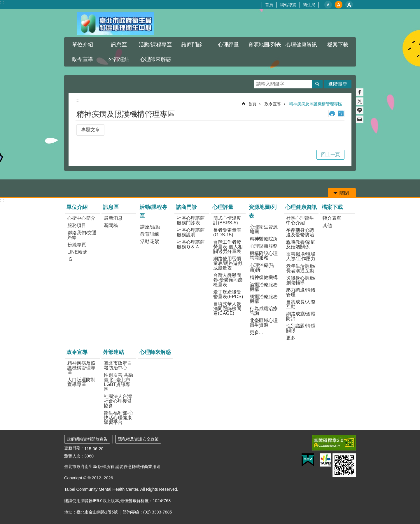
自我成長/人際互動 (301, 304)
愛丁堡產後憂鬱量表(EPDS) (228, 294)
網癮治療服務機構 (264, 299)
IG (70, 259)
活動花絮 (150, 241)
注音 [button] (341, 113)
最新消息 (113, 218)
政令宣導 (83, 59)
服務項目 (77, 225)
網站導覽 (288, 5)
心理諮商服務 (264, 246)
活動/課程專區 (155, 45)
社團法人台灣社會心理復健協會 (118, 401)
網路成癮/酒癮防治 (301, 316)
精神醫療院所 (264, 239)
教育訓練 (150, 234)
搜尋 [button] (317, 84)
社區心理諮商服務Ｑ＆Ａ (191, 244)
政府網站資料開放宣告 (87, 439)
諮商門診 (192, 45)
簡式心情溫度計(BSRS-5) (227, 220)
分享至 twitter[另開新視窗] (360, 101)
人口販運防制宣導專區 (81, 382)
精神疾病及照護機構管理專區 (316, 104)
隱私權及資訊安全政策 (138, 439)
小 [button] (328, 5)
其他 (327, 225)
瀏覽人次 (72, 456)
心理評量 (228, 45)
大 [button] (349, 5)
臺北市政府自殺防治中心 (118, 365)
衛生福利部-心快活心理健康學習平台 (119, 418)
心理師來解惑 (155, 59)
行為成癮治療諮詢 (264, 311)
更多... (256, 332)
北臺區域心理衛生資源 (264, 323)
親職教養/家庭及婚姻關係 (301, 244)
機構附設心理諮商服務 (264, 256)
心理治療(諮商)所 (262, 268)
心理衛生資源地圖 (264, 229)
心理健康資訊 (301, 45)
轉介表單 (332, 218)
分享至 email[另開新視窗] (360, 119)
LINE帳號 (77, 252)
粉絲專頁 (77, 245)
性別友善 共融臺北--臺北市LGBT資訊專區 (118, 382)
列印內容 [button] (332, 113)
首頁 (269, 5)
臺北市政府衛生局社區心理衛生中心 (115, 23)
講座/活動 (150, 227)
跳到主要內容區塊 (3, 3)
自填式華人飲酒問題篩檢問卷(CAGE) (227, 309)
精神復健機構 (264, 277)
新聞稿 (111, 225)
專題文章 (90, 130)
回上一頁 (330, 154)
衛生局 (309, 5)
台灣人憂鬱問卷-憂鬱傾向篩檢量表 (228, 280)
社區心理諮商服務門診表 (191, 220)
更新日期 (72, 448)
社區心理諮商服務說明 (191, 232)
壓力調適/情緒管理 (301, 292)
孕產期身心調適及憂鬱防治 (300, 232)
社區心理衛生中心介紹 (300, 220)
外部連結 (119, 59)
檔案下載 (338, 45)
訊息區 (119, 45)
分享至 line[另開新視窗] (360, 110)
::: (2, 2)
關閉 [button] (344, 193)
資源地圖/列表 (265, 45)
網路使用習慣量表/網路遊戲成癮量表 (228, 263)
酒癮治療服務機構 (264, 287)
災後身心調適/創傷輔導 (301, 280)
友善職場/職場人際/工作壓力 (301, 256)
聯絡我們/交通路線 (82, 235)
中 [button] (339, 5)
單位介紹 (83, 45)
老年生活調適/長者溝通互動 (301, 268)
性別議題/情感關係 (301, 328)
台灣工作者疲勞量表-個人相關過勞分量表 (228, 247)
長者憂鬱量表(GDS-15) (227, 232)
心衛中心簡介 (81, 218)
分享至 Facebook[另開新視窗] (360, 92)
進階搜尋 (338, 84)
